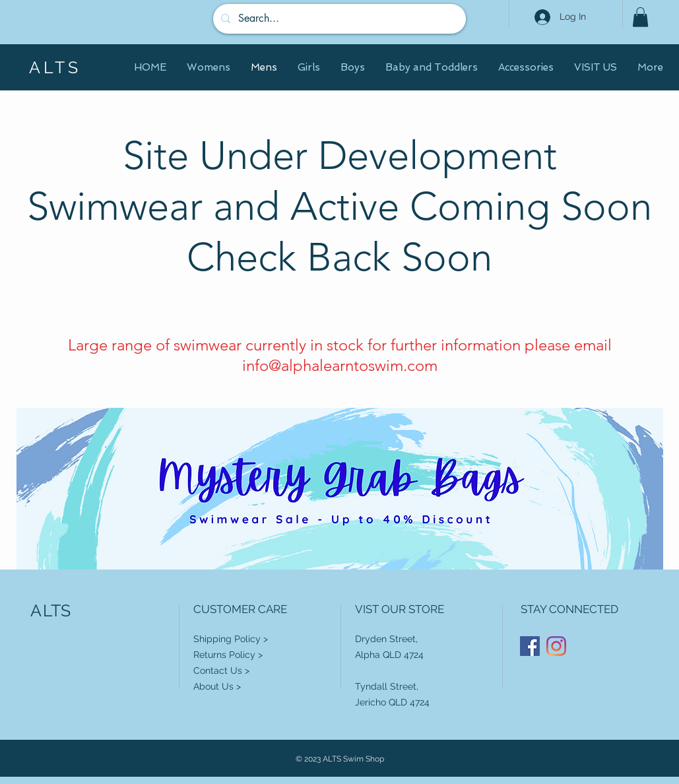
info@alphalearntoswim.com (340, 365)
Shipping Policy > (231, 639)
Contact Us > (221, 670)
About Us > (217, 686)
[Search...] (338, 19)
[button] (640, 17)
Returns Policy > (228, 655)
